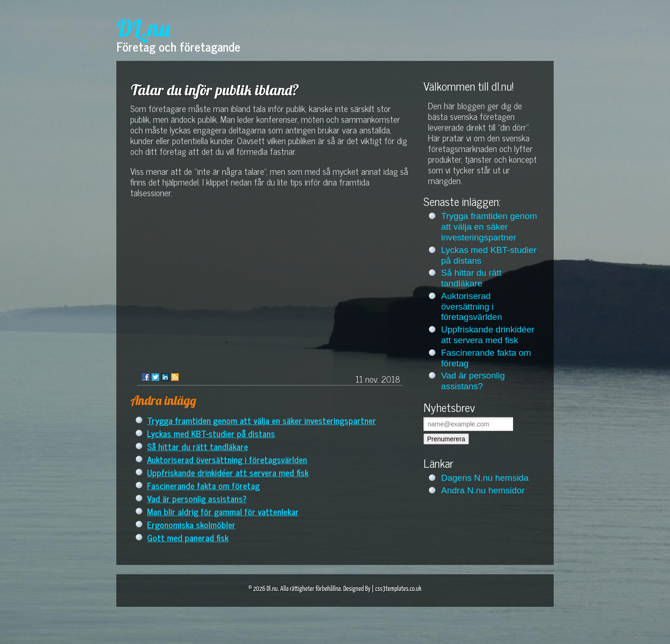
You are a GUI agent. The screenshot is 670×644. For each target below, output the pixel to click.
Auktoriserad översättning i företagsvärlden (227, 459)
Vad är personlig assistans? (197, 498)
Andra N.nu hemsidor (483, 490)
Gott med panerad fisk (188, 537)
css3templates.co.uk (398, 589)
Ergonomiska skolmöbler (191, 524)
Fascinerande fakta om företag (203, 485)
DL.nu (143, 28)
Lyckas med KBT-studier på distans (211, 433)
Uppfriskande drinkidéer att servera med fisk (228, 472)
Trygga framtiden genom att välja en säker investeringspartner (261, 420)
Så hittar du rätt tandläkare (198, 446)
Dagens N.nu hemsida (485, 478)
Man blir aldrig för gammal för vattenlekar (223, 511)
